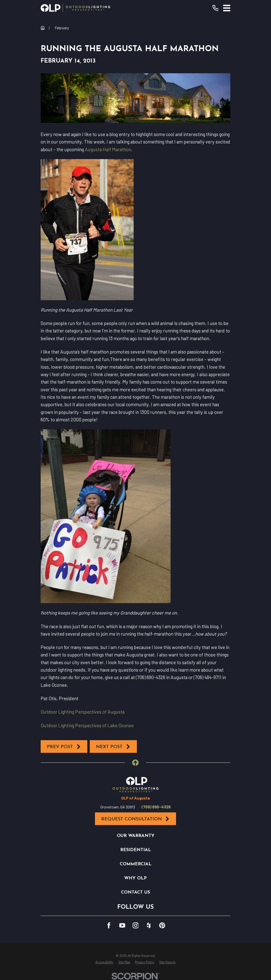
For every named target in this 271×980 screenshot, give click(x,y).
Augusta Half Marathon (108, 149)
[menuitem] (104, 962)
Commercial (136, 864)
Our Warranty (136, 836)
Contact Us (135, 892)
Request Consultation (136, 819)
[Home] (75, 8)
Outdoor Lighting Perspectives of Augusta (83, 712)
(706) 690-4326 (156, 807)
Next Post (113, 747)
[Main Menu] (227, 8)
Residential (136, 850)
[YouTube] (122, 925)
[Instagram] (136, 925)
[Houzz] (149, 925)
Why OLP (135, 878)
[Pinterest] (162, 925)
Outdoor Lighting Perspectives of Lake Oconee (87, 725)
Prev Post (64, 747)
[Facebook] (109, 925)
